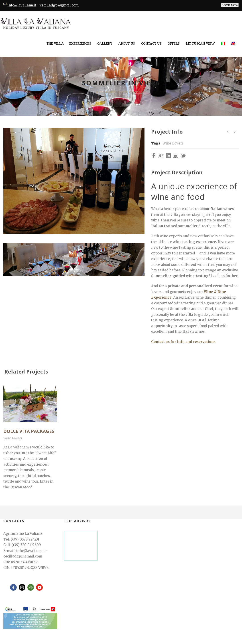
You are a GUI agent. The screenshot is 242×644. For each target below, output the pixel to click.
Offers (174, 43)
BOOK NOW (230, 5)
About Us (127, 43)
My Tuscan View (200, 43)
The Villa (55, 43)
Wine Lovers (173, 143)
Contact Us (151, 43)
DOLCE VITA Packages (29, 431)
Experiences (80, 43)
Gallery (105, 43)
